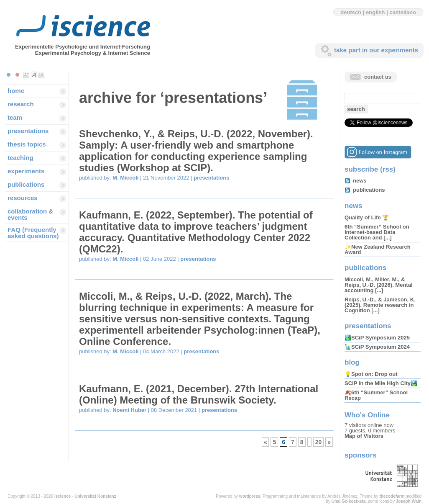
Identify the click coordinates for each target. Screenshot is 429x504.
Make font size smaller (26, 75)
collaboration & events (30, 214)
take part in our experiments (376, 50)
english (375, 12)
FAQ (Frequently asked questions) (33, 233)
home (16, 91)
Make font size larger (41, 75)
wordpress (250, 496)
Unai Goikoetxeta (349, 501)
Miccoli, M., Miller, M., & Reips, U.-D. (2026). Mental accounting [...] (379, 285)
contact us (378, 77)
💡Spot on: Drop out (371, 374)
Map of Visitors (364, 436)
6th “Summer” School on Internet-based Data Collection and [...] (377, 232)
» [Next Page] (329, 442)
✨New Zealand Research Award (378, 249)
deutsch (351, 12)
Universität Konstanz (95, 496)
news (360, 181)
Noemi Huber (129, 410)
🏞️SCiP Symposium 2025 (377, 338)
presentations (28, 131)
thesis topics (27, 144)
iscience (63, 496)
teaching (20, 158)
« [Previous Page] (266, 442)
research (21, 104)
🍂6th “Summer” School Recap (376, 395)
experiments (26, 171)
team (15, 117)
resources (23, 198)
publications (26, 184)
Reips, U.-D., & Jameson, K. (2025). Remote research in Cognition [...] (380, 305)
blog (352, 362)
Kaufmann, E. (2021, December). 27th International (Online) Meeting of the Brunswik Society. (199, 394)
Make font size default (34, 75)
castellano (403, 12)
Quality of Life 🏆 (367, 217)
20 (319, 442)
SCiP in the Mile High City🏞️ (381, 383)
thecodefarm (392, 496)
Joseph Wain (409, 501)
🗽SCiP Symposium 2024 (377, 347)
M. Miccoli (125, 178)
